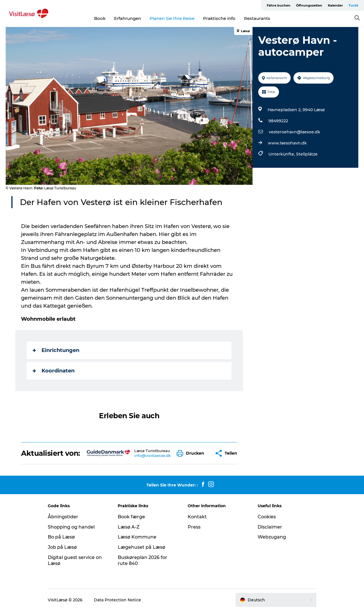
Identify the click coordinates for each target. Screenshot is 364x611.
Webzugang (272, 537)
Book (100, 18)
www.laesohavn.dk (287, 143)
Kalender (335, 5)
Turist (353, 5)
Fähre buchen (279, 5)
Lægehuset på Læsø (141, 547)
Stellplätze (307, 154)
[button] (192, 453)
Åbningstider (63, 517)
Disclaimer (270, 527)
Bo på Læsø (61, 537)
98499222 (278, 121)
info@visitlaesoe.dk (153, 455)
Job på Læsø (62, 547)
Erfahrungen (128, 18)
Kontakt (197, 517)
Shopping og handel (71, 527)
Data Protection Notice (117, 600)
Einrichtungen (56, 350)
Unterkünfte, (282, 154)
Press (194, 527)
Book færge (131, 517)
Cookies (267, 517)
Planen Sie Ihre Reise (172, 18)
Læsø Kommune (137, 537)
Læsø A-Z (129, 527)
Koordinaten (54, 371)
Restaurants (257, 18)
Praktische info (219, 18)
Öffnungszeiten (309, 5)
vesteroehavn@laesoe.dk (294, 132)
